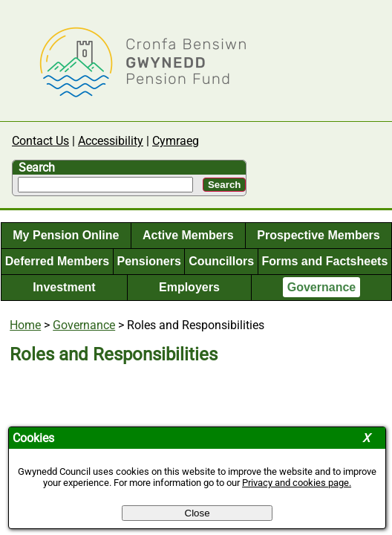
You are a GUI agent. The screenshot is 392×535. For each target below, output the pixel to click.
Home (25, 325)
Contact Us (40, 141)
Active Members (188, 235)
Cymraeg (176, 141)
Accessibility (111, 141)
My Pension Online (66, 235)
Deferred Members (58, 261)
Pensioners (149, 261)
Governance (321, 287)
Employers (189, 287)
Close (197, 513)
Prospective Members (318, 235)
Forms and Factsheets (324, 261)
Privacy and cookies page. (297, 483)
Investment (64, 287)
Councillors (221, 261)
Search (37, 168)
